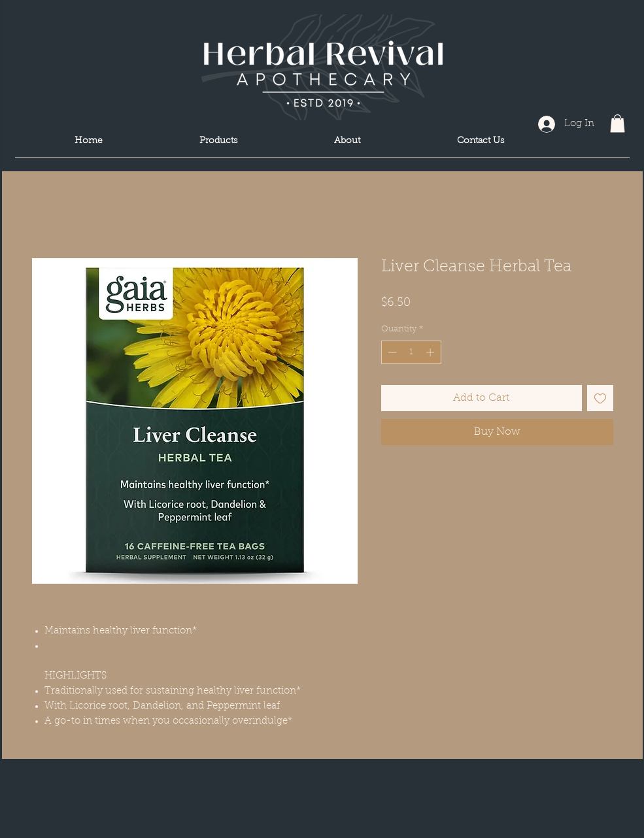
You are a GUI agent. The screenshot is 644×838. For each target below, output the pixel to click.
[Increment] (432, 352)
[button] (618, 123)
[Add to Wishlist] (600, 398)
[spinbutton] (411, 352)
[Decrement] (391, 352)
